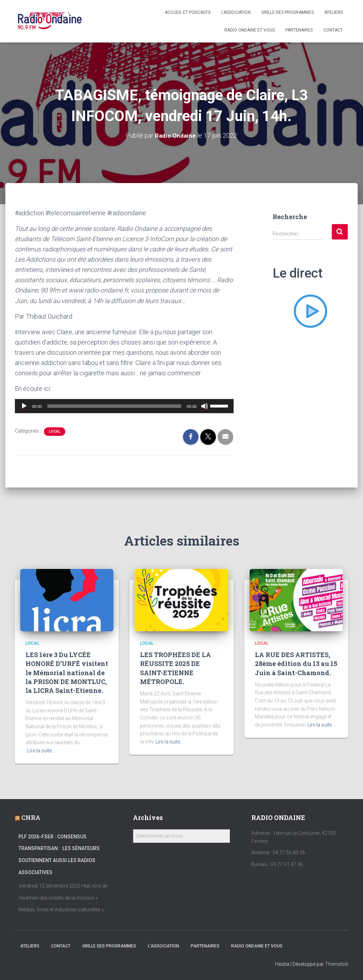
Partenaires (299, 30)
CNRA (31, 817)
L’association (236, 12)
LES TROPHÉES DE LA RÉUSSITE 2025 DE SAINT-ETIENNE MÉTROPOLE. (175, 668)
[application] (124, 406)
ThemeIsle (337, 964)
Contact (333, 30)
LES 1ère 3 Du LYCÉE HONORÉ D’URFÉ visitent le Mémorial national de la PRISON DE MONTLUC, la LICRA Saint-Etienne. (67, 673)
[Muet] (205, 406)
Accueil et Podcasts (188, 12)
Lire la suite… (41, 751)
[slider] (115, 406)
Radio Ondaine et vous (250, 30)
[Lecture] (24, 406)
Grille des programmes (287, 12)
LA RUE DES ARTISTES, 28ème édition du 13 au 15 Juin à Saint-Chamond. (296, 663)
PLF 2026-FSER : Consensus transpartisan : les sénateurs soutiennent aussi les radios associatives (59, 854)
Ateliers (334, 12)
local (55, 431)
